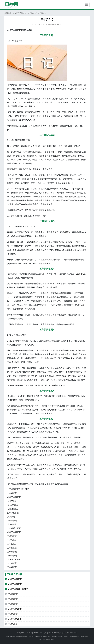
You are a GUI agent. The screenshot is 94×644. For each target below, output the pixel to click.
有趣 (52, 126)
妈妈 (58, 89)
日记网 (16, 13)
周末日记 (11, 517)
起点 (56, 156)
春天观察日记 (13, 505)
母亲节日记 (12, 501)
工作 (76, 242)
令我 (53, 385)
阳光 (82, 274)
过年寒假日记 (13, 513)
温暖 (78, 274)
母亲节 (55, 232)
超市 (33, 424)
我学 (35, 242)
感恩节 (67, 232)
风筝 (43, 274)
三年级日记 (32, 13)
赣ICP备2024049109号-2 (70, 633)
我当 (37, 428)
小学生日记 (12, 524)
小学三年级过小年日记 (17, 589)
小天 (11, 305)
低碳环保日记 (13, 509)
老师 (25, 85)
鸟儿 (83, 305)
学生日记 (23, 13)
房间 (62, 242)
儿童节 (42, 232)
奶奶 (47, 447)
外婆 (9, 341)
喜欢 (72, 116)
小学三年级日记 (14, 497)
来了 (23, 309)
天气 (31, 226)
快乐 (47, 263)
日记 (59, 25)
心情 (39, 283)
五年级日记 (12, 521)
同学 (25, 152)
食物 (15, 362)
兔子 (54, 152)
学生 (33, 260)
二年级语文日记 (14, 528)
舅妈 (47, 424)
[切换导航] (86, 5)
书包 (31, 250)
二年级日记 (12, 493)
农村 (9, 385)
